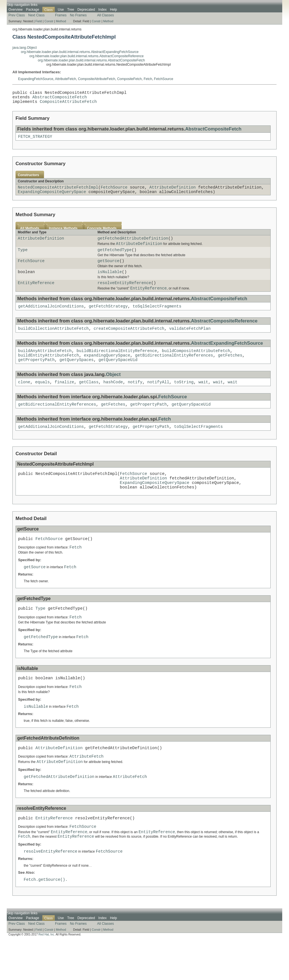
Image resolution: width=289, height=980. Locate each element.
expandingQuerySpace (107, 370)
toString (184, 399)
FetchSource (164, 79)
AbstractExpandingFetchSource (227, 357)
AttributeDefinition (172, 192)
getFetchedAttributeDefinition (133, 245)
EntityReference (36, 294)
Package (33, 10)
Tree (71, 10)
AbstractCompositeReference (224, 334)
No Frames (78, 15)
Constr (49, 21)
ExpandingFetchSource (36, 79)
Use (61, 10)
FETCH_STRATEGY (35, 141)
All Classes (105, 15)
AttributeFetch (66, 79)
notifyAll (158, 399)
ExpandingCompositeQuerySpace (52, 197)
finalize (64, 399)
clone (24, 399)
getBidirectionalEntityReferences (174, 370)
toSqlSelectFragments (157, 319)
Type (23, 258)
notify (135, 399)
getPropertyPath (36, 376)
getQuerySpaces (77, 376)
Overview (16, 10)
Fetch (148, 79)
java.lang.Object (25, 48)
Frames (61, 15)
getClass (89, 399)
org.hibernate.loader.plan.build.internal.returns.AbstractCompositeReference (87, 56)
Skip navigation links (22, 5)
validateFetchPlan (190, 342)
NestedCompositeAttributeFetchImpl (58, 192)
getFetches (230, 370)
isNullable (110, 282)
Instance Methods (63, 234)
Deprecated (86, 10)
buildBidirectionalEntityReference (117, 365)
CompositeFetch (129, 79)
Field (39, 21)
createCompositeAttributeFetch (129, 342)
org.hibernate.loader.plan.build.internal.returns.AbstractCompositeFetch (91, 60)
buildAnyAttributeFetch (45, 365)
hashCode (113, 399)
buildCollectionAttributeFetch (53, 342)
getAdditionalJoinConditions (51, 319)
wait (203, 399)
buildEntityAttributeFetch (49, 370)
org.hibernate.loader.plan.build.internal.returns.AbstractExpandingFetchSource (80, 52)
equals (42, 399)
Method (61, 21)
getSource (108, 270)
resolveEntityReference (124, 294)
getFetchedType (114, 258)
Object (113, 391)
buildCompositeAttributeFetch (196, 365)
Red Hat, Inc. (47, 975)
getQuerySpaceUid (118, 376)
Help (114, 10)
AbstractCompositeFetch (59, 99)
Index (102, 10)
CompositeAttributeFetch (97, 79)
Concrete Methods (102, 234)
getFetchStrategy (108, 319)
